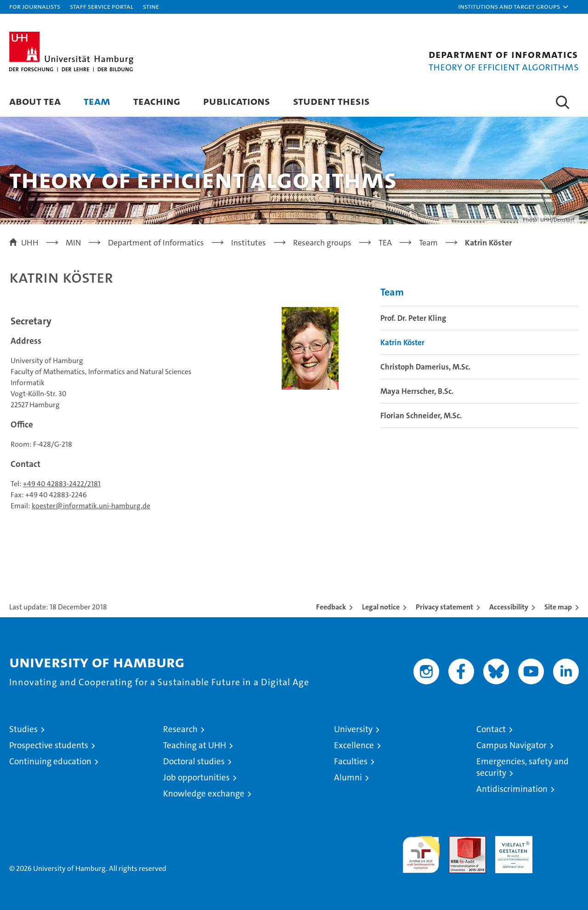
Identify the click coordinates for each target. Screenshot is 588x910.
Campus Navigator (512, 745)
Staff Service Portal (102, 6)
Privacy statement (444, 607)
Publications (237, 101)
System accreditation (560, 846)
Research (180, 729)
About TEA (35, 101)
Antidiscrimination (512, 789)
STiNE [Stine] (151, 6)
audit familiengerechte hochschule (421, 850)
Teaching (157, 101)
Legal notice (381, 607)
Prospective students (49, 745)
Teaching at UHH (195, 745)
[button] (514, 7)
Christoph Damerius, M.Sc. (425, 367)
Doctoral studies (194, 761)
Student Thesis (331, 101)
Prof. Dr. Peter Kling (413, 318)
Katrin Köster (402, 342)
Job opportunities (196, 777)
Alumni (348, 777)
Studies (23, 729)
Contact (491, 729)
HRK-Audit (512, 841)
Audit (458, 841)
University (353, 729)
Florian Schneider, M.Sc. (421, 415)
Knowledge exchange (204, 793)
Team (97, 101)
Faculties (351, 761)
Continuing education (50, 761)
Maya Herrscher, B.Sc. (417, 391)
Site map (558, 607)
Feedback (331, 607)
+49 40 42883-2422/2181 (62, 484)
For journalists (35, 6)
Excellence (354, 745)
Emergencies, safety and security (523, 767)
